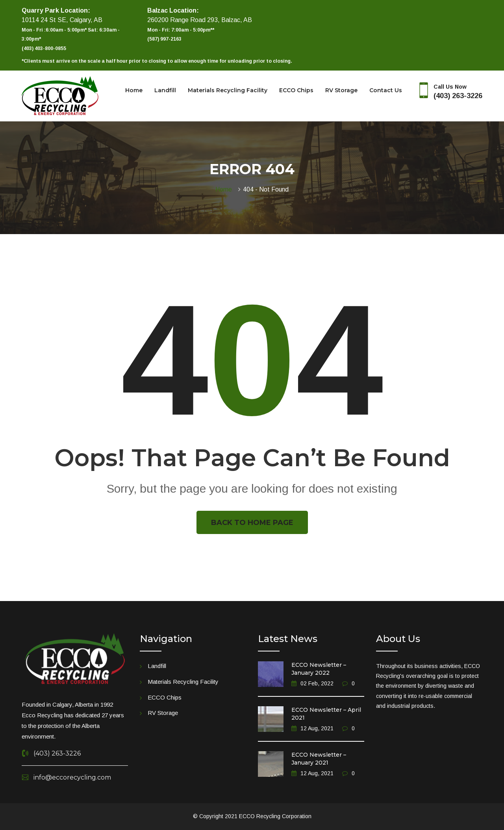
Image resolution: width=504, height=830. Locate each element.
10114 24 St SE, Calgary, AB (62, 20)
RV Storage (341, 90)
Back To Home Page (252, 523)
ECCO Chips (296, 90)
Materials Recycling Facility (228, 90)
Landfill (165, 90)
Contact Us (386, 90)
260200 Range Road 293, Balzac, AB (200, 20)
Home (134, 90)
